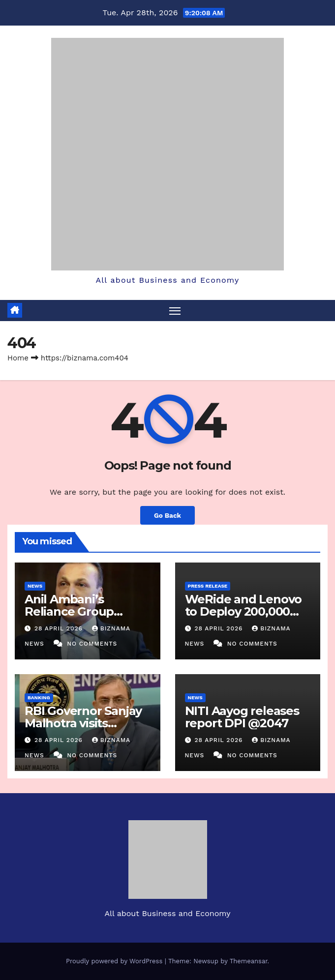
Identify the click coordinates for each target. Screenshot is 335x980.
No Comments (92, 644)
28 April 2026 (60, 628)
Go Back (167, 515)
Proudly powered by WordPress (115, 961)
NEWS (35, 586)
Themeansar (249, 961)
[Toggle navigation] (175, 311)
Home (18, 358)
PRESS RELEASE (208, 586)
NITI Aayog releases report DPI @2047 (242, 717)
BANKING (39, 698)
